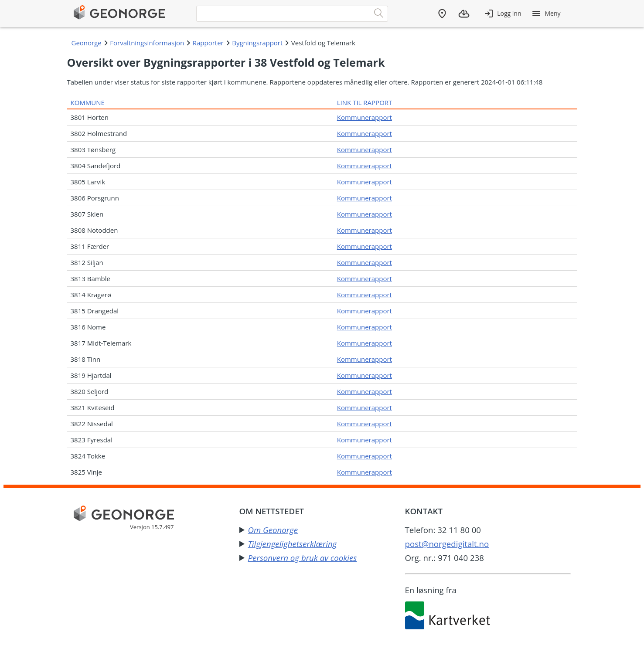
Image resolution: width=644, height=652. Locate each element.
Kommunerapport (365, 117)
